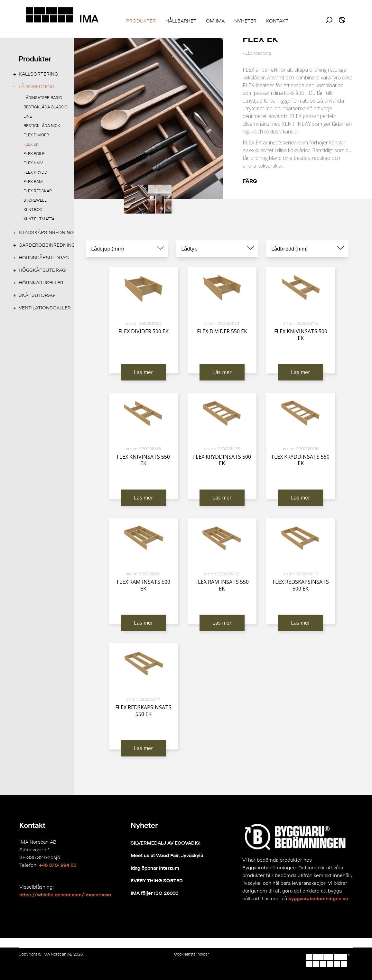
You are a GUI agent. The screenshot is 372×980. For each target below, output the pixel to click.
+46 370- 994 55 (58, 865)
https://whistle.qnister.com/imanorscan (65, 895)
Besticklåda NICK (42, 126)
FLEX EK (31, 144)
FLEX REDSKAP (38, 191)
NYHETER (245, 21)
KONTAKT (277, 21)
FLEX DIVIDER (36, 135)
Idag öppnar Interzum (155, 868)
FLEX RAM (33, 182)
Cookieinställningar (192, 954)
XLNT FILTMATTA (39, 219)
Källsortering (38, 74)
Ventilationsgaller (45, 308)
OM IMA (215, 21)
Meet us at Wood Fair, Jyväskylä (167, 855)
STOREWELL (35, 200)
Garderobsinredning (47, 245)
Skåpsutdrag (37, 295)
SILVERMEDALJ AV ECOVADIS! (166, 843)
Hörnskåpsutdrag (44, 257)
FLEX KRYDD (35, 172)
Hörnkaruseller (41, 283)
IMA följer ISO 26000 (154, 893)
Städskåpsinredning (46, 232)
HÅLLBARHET (181, 21)
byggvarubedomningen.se (318, 898)
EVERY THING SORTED (157, 880)
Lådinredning (37, 86)
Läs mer (144, 372)
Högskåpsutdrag (42, 270)
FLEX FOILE (34, 154)
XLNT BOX (33, 210)
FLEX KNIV (33, 163)
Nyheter (144, 825)
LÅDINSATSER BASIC (43, 98)
